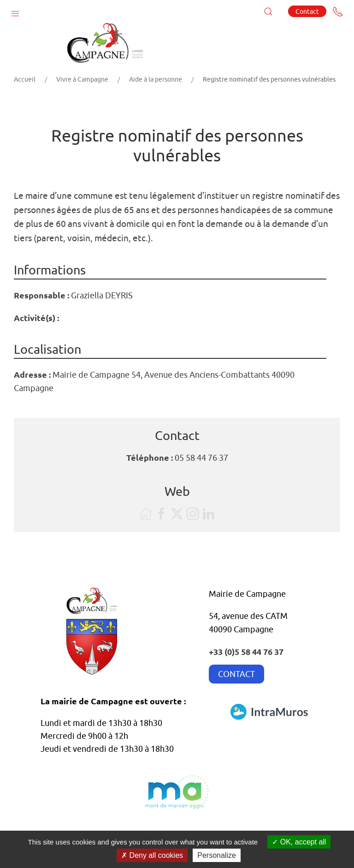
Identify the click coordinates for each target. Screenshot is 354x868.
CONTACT (236, 674)
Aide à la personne (156, 79)
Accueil (25, 79)
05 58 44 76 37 (201, 458)
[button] (15, 12)
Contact (307, 11)
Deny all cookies (152, 855)
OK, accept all (299, 842)
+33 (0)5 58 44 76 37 (246, 651)
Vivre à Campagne (82, 79)
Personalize (217, 855)
